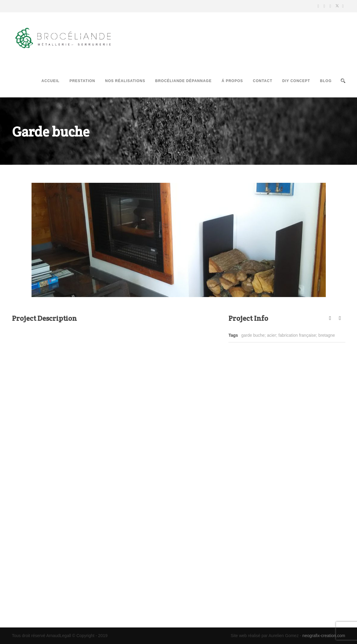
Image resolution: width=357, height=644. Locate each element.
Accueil (50, 81)
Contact (263, 81)
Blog (326, 81)
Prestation (82, 81)
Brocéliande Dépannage (183, 81)
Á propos (232, 81)
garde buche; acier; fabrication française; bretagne (288, 335)
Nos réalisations (125, 81)
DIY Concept (296, 81)
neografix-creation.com (324, 636)
